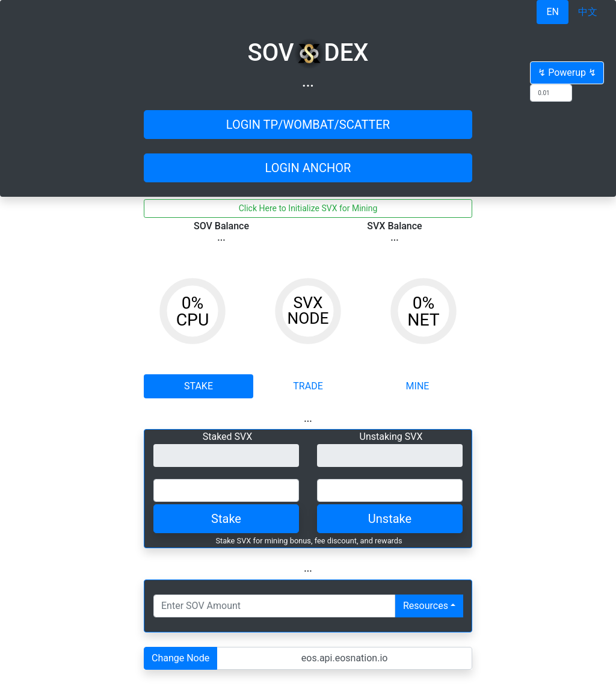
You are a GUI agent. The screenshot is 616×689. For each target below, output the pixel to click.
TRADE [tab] (308, 386)
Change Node (180, 658)
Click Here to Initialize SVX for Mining (308, 208)
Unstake (390, 519)
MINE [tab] (418, 386)
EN (553, 12)
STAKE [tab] (199, 386)
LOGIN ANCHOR (308, 168)
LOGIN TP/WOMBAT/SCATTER (308, 125)
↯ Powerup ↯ (567, 73)
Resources (426, 606)
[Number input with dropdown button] (274, 606)
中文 (588, 12)
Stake (226, 519)
